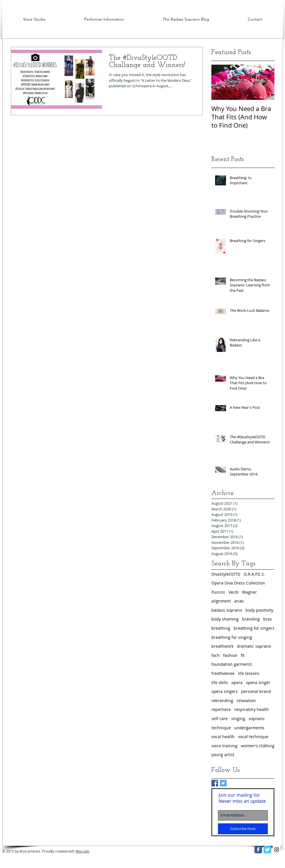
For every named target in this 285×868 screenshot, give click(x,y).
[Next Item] (265, 82)
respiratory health (252, 709)
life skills (220, 682)
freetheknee (223, 673)
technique (221, 728)
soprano (256, 719)
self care (220, 719)
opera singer (258, 682)
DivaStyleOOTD (226, 574)
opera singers (225, 691)
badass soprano (227, 610)
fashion (230, 655)
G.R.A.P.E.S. (254, 574)
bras (268, 619)
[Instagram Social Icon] (277, 850)
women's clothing (258, 746)
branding (251, 619)
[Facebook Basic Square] (215, 783)
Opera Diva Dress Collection (238, 583)
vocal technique (253, 737)
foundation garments (232, 664)
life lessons (249, 673)
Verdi (234, 592)
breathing (221, 628)
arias (239, 601)
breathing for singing (232, 637)
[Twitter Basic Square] (223, 783)
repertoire (221, 709)
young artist (223, 755)
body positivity (259, 610)
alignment (221, 601)
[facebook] (258, 850)
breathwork (222, 646)
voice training (224, 746)
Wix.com (83, 851)
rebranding (222, 700)
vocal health (223, 737)
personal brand (256, 691)
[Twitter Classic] (267, 850)
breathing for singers (254, 628)
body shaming (225, 619)
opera (237, 682)
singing (238, 719)
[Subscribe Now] (243, 829)
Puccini (218, 592)
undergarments (249, 728)
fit (243, 655)
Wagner (249, 592)
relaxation (246, 700)
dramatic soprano (254, 646)
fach (216, 655)
